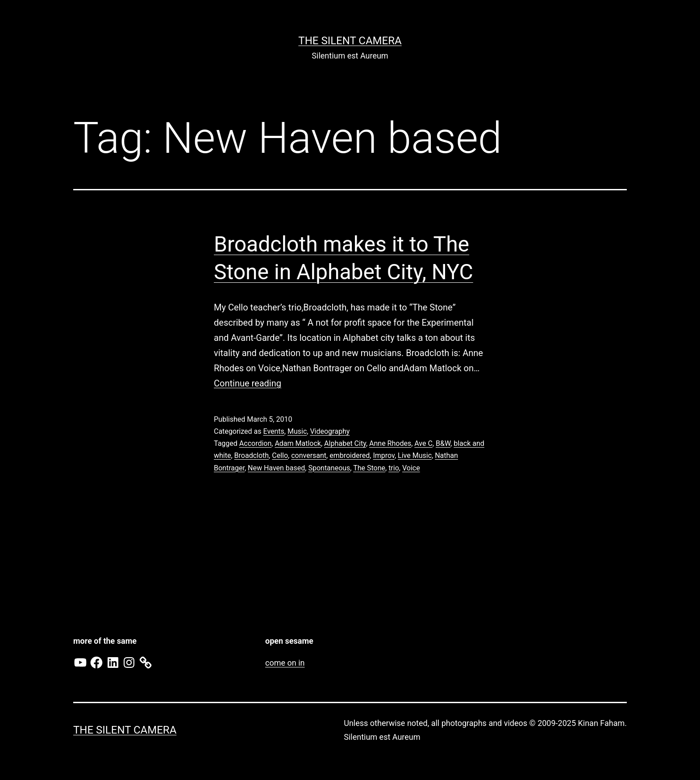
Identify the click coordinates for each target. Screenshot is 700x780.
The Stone (369, 468)
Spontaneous (329, 468)
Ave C (423, 443)
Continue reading (248, 383)
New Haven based (276, 468)
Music (297, 431)
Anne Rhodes (390, 443)
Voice (411, 468)
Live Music (415, 455)
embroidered (350, 455)
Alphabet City (345, 443)
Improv (384, 455)
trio (394, 468)
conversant (309, 455)
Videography (330, 431)
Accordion (255, 443)
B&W (443, 443)
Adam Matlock (298, 443)
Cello (280, 455)
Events (273, 431)
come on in (285, 663)
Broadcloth (252, 455)
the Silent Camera (350, 41)
